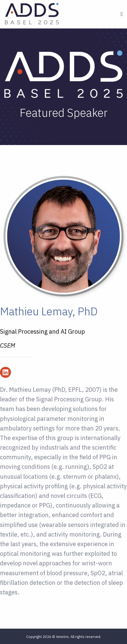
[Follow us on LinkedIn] (5, 372)
